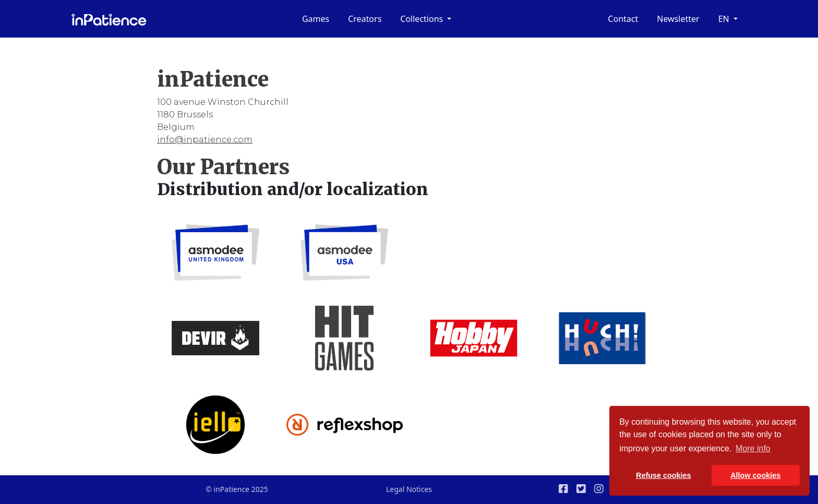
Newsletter (678, 19)
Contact (623, 19)
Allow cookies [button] (755, 475)
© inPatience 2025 (237, 489)
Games (316, 19)
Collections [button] (423, 19)
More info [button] (753, 448)
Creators (365, 19)
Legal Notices (409, 489)
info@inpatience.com (205, 140)
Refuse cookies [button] (664, 475)
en (725, 19)
